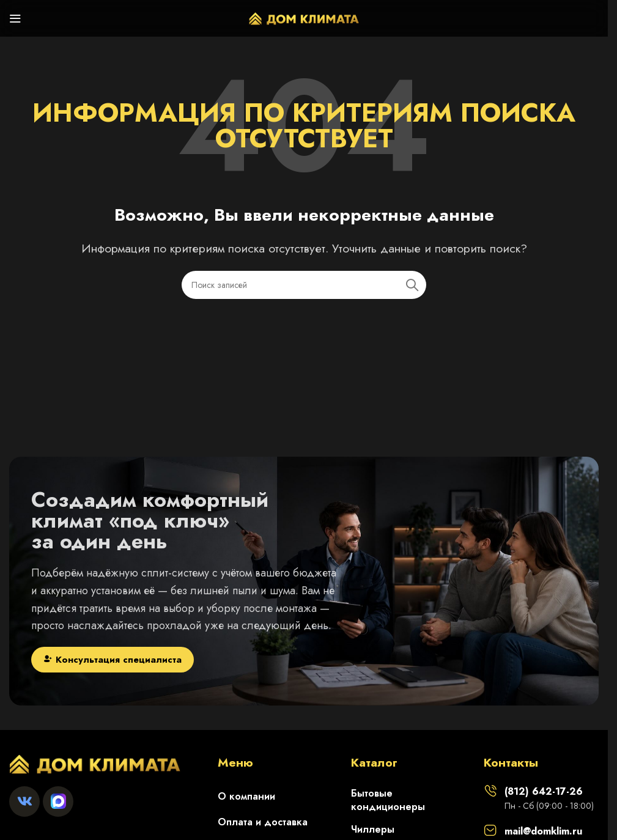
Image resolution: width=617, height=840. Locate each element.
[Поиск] (304, 285)
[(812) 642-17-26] (490, 790)
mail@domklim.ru (543, 831)
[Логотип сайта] (304, 17)
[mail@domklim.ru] (490, 830)
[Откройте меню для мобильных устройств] (15, 18)
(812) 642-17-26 (544, 791)
